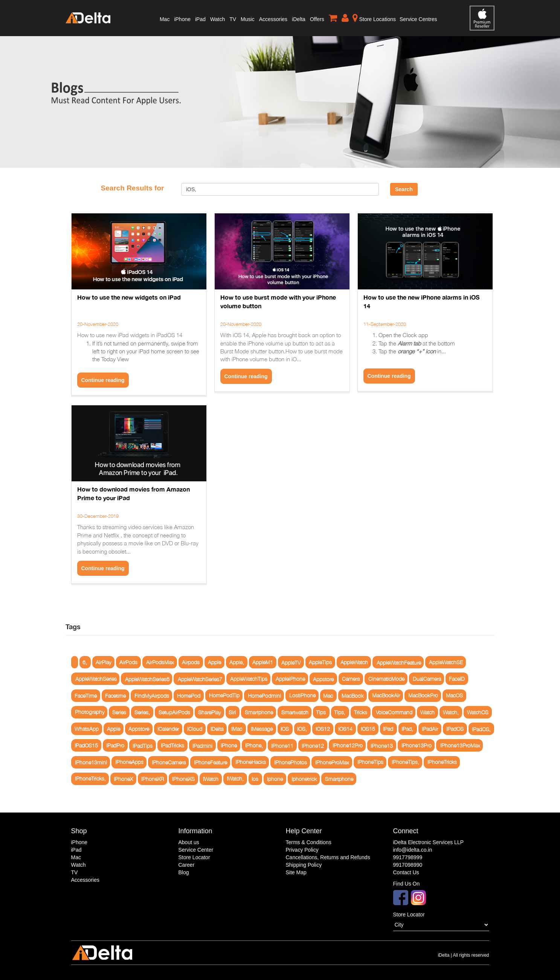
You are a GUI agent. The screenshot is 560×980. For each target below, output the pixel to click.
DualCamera (427, 679)
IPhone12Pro (348, 745)
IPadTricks (172, 745)
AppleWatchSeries (96, 679)
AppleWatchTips (249, 679)
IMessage (262, 729)
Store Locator (194, 857)
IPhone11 (282, 745)
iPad (200, 19)
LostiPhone (302, 696)
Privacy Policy (302, 850)
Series (119, 712)
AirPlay (103, 662)
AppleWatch (354, 662)
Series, (142, 712)
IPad (388, 729)
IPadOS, (481, 729)
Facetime (115, 696)
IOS (285, 729)
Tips (321, 712)
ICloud (195, 729)
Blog (184, 872)
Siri (232, 712)
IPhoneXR (153, 779)
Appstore (323, 679)
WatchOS (478, 712)
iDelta (299, 19)
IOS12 (323, 729)
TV (233, 19)
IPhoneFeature (211, 762)
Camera (351, 679)
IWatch (211, 779)
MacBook (352, 696)
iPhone (182, 19)
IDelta (217, 729)
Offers (317, 19)
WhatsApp (87, 729)
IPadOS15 (86, 745)
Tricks (361, 712)
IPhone (229, 745)
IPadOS (455, 729)
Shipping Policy (304, 865)
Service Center (196, 850)
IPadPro (115, 745)
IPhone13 (382, 745)
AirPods (128, 662)
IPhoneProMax (332, 762)
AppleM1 (263, 662)
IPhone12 (313, 745)
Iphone (275, 779)
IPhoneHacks (251, 762)
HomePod (189, 696)
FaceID (457, 679)
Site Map (296, 872)
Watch (217, 19)
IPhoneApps (129, 762)
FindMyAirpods (152, 696)
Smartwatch (295, 712)
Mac (165, 19)
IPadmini (202, 745)
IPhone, (254, 745)
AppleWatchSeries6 (147, 679)
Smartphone (259, 712)
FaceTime (86, 696)
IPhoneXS (183, 779)
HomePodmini (264, 696)
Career (187, 865)
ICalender (168, 729)
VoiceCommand (394, 712)
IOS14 (345, 729)
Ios (255, 779)
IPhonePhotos (291, 762)
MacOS (454, 696)
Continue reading (103, 380)
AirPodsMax (160, 662)
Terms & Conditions (309, 842)
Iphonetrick (304, 779)
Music (248, 19)
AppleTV (291, 662)
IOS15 (368, 729)
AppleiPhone (290, 679)
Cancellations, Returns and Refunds (328, 857)
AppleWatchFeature (399, 662)
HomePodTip (224, 696)
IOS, (302, 729)
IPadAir (430, 729)
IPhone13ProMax (460, 745)
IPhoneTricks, (90, 779)
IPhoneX (123, 779)
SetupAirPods (174, 712)
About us (189, 842)
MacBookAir (386, 696)
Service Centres (418, 19)
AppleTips (320, 662)
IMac (237, 729)
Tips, (340, 712)
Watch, (451, 712)
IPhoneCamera (169, 762)
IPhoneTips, (405, 762)
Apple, (237, 662)
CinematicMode (386, 679)
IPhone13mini (91, 762)
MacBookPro (423, 696)
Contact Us (406, 872)
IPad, (407, 729)
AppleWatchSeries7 (200, 679)
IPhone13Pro (417, 745)
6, (85, 662)
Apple (214, 662)
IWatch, (235, 779)
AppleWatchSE (446, 662)
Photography (90, 712)
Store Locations (374, 18)
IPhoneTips (370, 762)
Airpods (191, 662)
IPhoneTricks (442, 762)
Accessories (273, 19)
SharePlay (209, 712)
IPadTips (143, 745)
